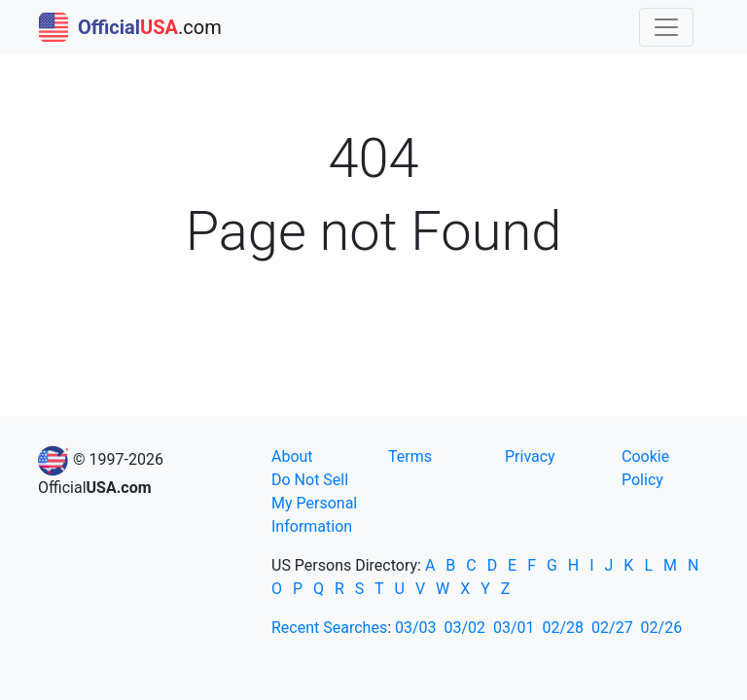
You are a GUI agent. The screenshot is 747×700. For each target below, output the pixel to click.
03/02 (465, 628)
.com (130, 27)
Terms (410, 456)
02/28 (564, 628)
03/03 (416, 628)
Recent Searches (329, 628)
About (292, 456)
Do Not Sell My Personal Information (314, 503)
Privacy (530, 456)
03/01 (514, 628)
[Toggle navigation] (666, 27)
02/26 (662, 628)
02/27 (612, 628)
